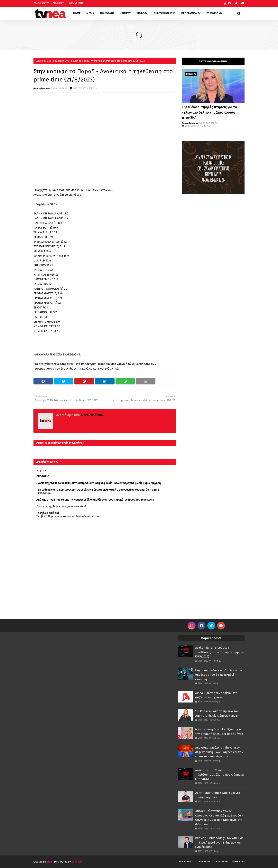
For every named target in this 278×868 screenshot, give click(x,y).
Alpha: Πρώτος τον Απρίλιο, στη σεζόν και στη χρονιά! (216, 695)
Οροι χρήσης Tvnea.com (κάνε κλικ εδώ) (61, 506)
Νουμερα (58, 61)
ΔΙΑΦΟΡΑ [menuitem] (142, 13)
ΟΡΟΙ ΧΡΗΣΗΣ (76, 3)
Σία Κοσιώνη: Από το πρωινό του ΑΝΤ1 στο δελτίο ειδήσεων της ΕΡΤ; (218, 713)
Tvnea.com (147, 500)
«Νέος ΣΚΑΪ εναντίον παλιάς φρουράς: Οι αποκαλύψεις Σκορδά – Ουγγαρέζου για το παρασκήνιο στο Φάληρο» (219, 818)
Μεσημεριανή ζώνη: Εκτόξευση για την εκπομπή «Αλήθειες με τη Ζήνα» (219, 732)
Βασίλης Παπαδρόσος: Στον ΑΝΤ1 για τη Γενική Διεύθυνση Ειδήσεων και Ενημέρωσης (219, 842)
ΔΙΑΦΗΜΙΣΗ (59, 3)
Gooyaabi (77, 862)
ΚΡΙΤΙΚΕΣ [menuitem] (125, 13)
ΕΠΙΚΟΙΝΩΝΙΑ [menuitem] (214, 13)
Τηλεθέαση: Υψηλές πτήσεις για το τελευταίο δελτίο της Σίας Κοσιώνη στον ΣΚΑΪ (210, 112)
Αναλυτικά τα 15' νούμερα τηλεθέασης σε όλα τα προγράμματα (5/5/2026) (219, 652)
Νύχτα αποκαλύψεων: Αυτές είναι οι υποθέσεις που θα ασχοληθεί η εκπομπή (219, 675)
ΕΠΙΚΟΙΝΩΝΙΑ (238, 862)
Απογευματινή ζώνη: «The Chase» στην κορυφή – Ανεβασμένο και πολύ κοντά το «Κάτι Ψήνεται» (220, 752)
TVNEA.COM (43, 493)
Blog (49, 862)
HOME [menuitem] (77, 13)
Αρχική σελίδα (44, 61)
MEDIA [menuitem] (90, 13)
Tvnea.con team (59, 88)
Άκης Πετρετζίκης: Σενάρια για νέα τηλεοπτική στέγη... (218, 795)
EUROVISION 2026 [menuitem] (164, 13)
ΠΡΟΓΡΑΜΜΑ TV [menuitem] (191, 13)
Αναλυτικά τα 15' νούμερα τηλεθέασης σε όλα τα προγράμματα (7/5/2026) (219, 775)
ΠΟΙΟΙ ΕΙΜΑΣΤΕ (41, 3)
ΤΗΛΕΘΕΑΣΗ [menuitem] (107, 13)
